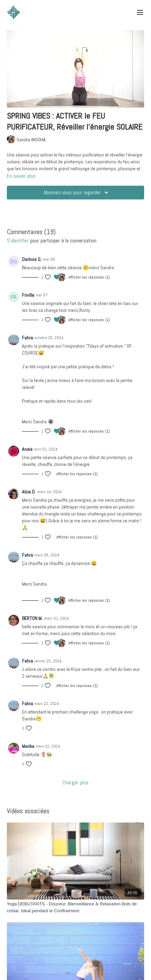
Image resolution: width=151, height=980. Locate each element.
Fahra (27, 338)
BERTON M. (32, 618)
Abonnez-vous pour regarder (77, 193)
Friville (28, 295)
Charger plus (75, 782)
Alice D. (29, 492)
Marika (28, 746)
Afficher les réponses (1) (89, 277)
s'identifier (18, 241)
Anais (27, 449)
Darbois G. (32, 259)
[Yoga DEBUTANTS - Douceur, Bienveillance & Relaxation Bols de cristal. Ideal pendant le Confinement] (75, 907)
